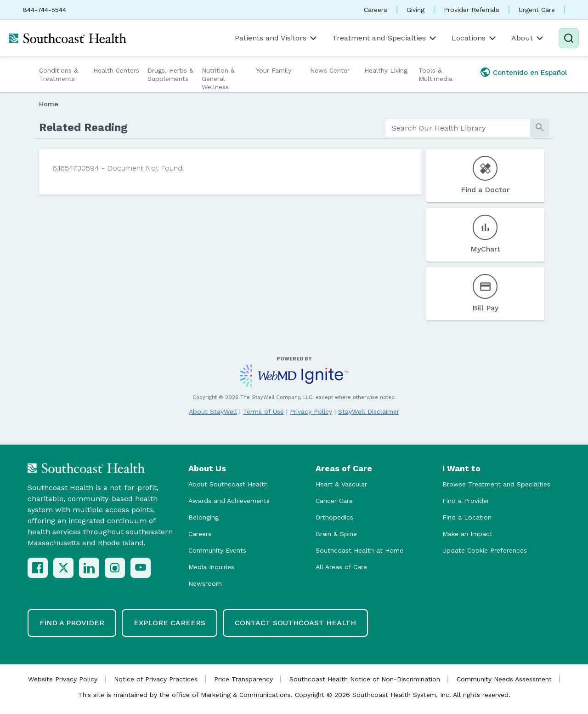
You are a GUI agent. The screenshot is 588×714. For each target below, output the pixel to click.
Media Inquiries (211, 567)
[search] (458, 128)
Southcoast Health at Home (359, 550)
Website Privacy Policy (63, 679)
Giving (416, 10)
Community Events (217, 550)
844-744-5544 (45, 10)
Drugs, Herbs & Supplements (170, 74)
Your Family (274, 70)
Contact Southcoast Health (295, 623)
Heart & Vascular (341, 484)
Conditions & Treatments (59, 74)
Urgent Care (537, 10)
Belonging (204, 517)
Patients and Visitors (277, 38)
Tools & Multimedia (435, 74)
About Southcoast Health (228, 484)
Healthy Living (386, 70)
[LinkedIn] (89, 568)
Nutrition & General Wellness (218, 79)
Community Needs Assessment (504, 679)
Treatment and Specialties (385, 38)
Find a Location (467, 517)
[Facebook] (38, 568)
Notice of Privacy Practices (156, 679)
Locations (475, 38)
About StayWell (213, 411)
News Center (330, 70)
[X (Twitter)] (63, 568)
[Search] (569, 38)
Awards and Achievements (229, 501)
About (528, 38)
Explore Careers (170, 623)
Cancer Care (334, 501)
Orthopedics (334, 517)
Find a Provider (466, 501)
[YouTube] (141, 568)
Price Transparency (243, 679)
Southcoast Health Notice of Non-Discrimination (365, 679)
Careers (376, 10)
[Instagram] (115, 568)
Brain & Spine (336, 534)
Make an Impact (467, 534)
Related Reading (83, 127)
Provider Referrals (472, 10)
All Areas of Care (341, 567)
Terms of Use (263, 411)
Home (49, 104)
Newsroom (205, 583)
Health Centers (116, 70)
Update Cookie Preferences (485, 550)
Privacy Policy (311, 411)
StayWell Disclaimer (369, 411)
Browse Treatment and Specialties (496, 484)
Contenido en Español (530, 73)
